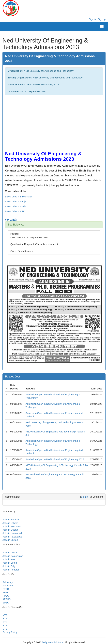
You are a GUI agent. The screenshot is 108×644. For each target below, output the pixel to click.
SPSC (6, 603)
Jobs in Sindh (10, 563)
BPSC (6, 592)
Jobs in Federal (11, 570)
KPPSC (7, 599)
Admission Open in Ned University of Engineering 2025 (55, 459)
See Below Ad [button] (16, 225)
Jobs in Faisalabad (12, 537)
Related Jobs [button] (13, 377)
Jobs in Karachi (11, 520)
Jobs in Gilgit (9, 566)
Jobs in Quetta (10, 530)
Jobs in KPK (9, 559)
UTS (5, 629)
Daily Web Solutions (53, 642)
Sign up (102, 19)
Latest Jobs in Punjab (16, 202)
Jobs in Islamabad (12, 533)
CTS (5, 622)
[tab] (54, 225)
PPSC (6, 596)
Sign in (92, 19)
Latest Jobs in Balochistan (19, 197)
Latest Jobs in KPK (15, 211)
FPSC (6, 589)
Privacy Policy (10, 632)
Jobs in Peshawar (12, 526)
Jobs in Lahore (10, 523)
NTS (5, 615)
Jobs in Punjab (10, 553)
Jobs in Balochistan (13, 556)
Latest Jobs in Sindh (15, 206)
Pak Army (8, 582)
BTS (5, 619)
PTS (5, 625)
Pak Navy (8, 586)
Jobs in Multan (10, 540)
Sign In (85, 497)
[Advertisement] (54, 121)
